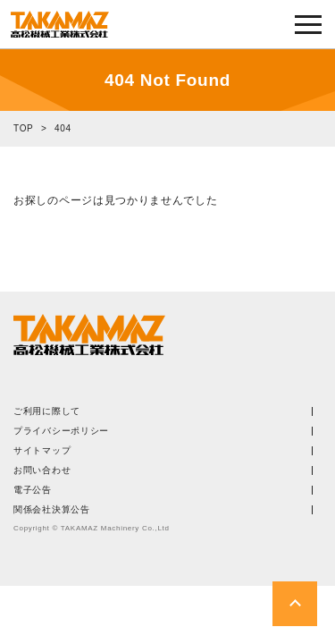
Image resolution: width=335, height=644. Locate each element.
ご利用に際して (47, 411)
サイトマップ (42, 451)
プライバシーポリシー (61, 431)
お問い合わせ (42, 470)
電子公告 (33, 490)
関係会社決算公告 (52, 510)
